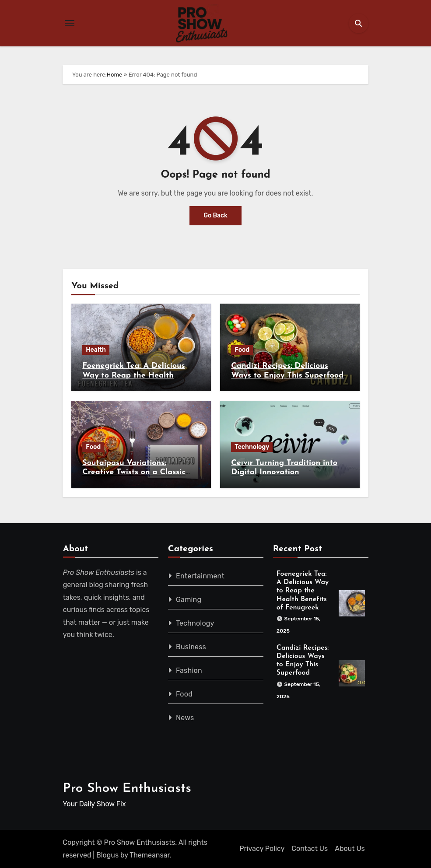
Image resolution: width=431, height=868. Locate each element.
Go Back (215, 215)
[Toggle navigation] (70, 23)
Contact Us (310, 849)
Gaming (189, 600)
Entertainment (200, 576)
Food (242, 350)
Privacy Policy (262, 849)
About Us (350, 849)
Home (115, 75)
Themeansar (150, 855)
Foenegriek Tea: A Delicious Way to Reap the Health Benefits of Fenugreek (133, 375)
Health (96, 350)
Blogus (107, 855)
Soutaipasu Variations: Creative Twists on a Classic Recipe (134, 472)
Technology (252, 447)
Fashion (189, 670)
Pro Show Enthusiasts (127, 789)
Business (191, 647)
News (185, 718)
